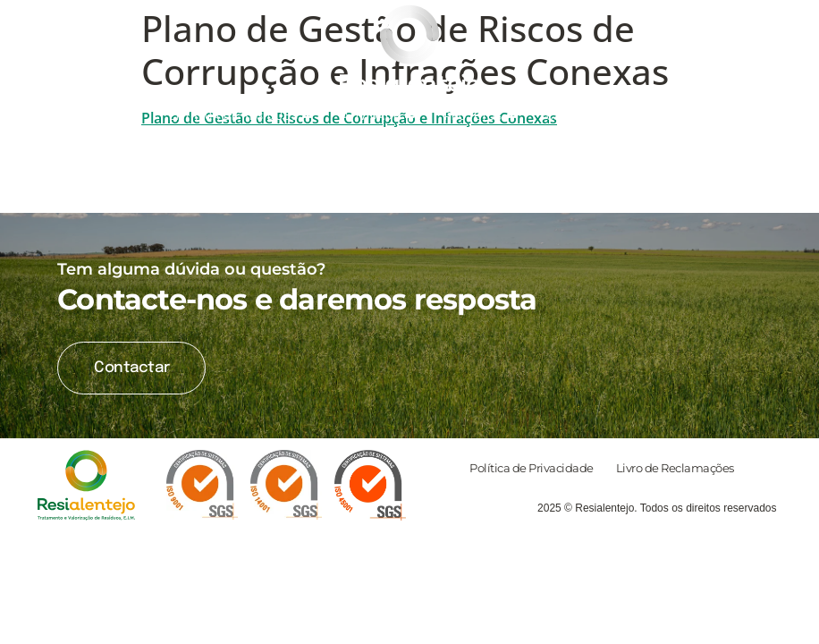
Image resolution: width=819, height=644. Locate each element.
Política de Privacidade (532, 468)
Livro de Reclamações (675, 468)
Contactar (131, 368)
